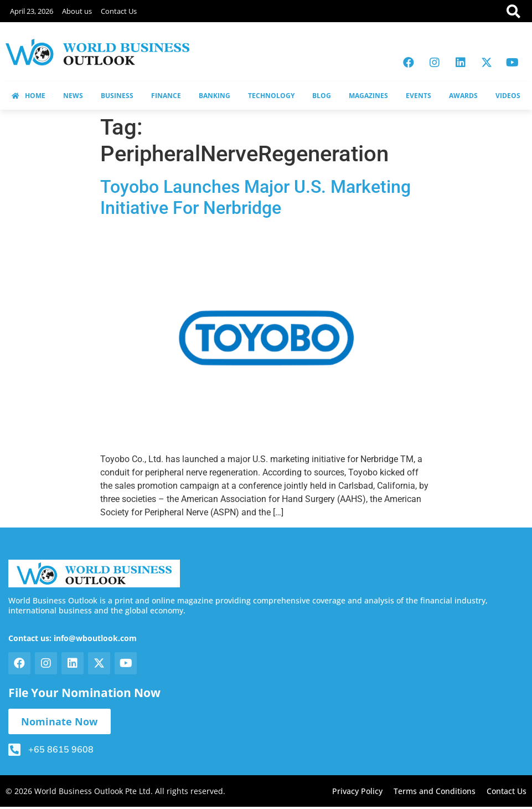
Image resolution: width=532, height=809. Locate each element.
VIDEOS (508, 96)
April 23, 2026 (32, 11)
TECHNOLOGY (271, 96)
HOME (29, 96)
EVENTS (419, 96)
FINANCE (166, 96)
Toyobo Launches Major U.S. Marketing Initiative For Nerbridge (255, 197)
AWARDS (463, 96)
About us (77, 11)
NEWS (73, 96)
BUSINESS (117, 96)
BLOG (322, 96)
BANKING (215, 96)
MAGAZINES (368, 96)
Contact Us (119, 11)
